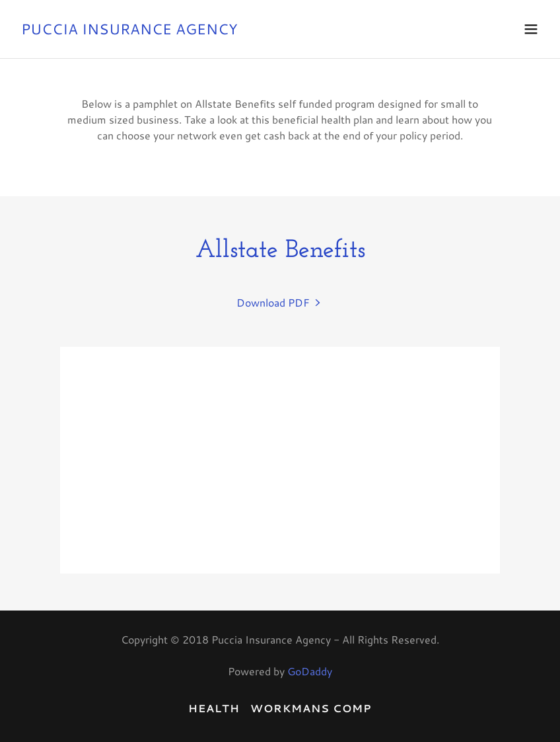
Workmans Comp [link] (311, 708)
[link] (129, 30)
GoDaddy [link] (310, 671)
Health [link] (214, 708)
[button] (531, 29)
